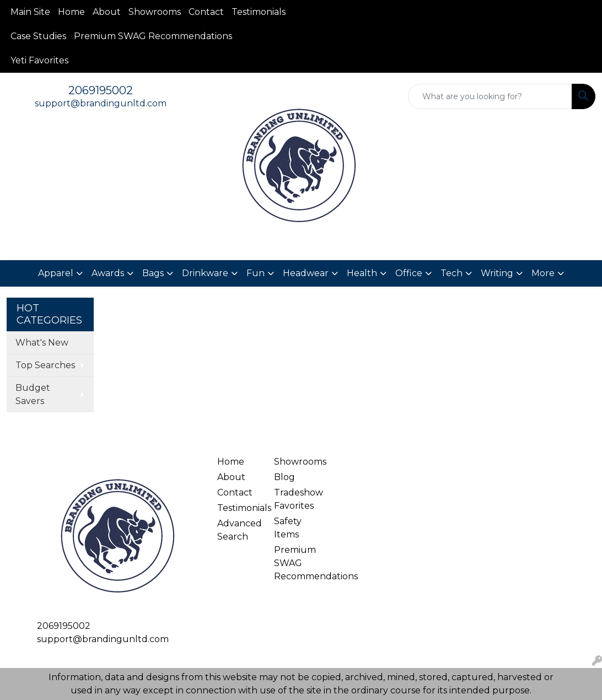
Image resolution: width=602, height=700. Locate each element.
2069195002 (101, 90)
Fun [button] (256, 273)
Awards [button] (108, 273)
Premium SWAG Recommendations (153, 36)
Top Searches (45, 365)
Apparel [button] (56, 273)
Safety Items (288, 528)
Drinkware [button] (205, 273)
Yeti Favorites (39, 60)
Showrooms (155, 12)
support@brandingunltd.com (101, 103)
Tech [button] (452, 273)
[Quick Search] (490, 96)
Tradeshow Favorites (295, 499)
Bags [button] (153, 273)
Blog (284, 477)
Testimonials (259, 12)
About (107, 12)
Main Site (30, 12)
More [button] (543, 273)
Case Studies (38, 36)
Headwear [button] (306, 273)
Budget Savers (33, 394)
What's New (42, 343)
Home (71, 12)
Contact (206, 12)
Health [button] (362, 273)
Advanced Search (239, 530)
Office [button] (409, 273)
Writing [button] (497, 273)
